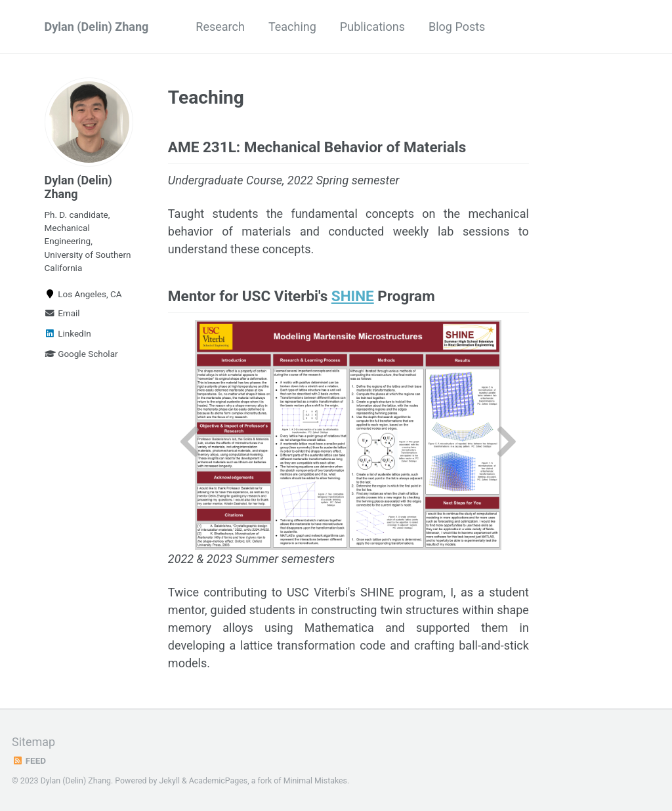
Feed (29, 760)
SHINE (353, 296)
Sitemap (33, 742)
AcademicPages (218, 781)
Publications (372, 27)
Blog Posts (457, 27)
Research (220, 27)
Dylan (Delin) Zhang (97, 27)
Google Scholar (81, 354)
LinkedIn (68, 333)
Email (62, 313)
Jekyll (169, 781)
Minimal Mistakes (315, 781)
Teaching (292, 27)
